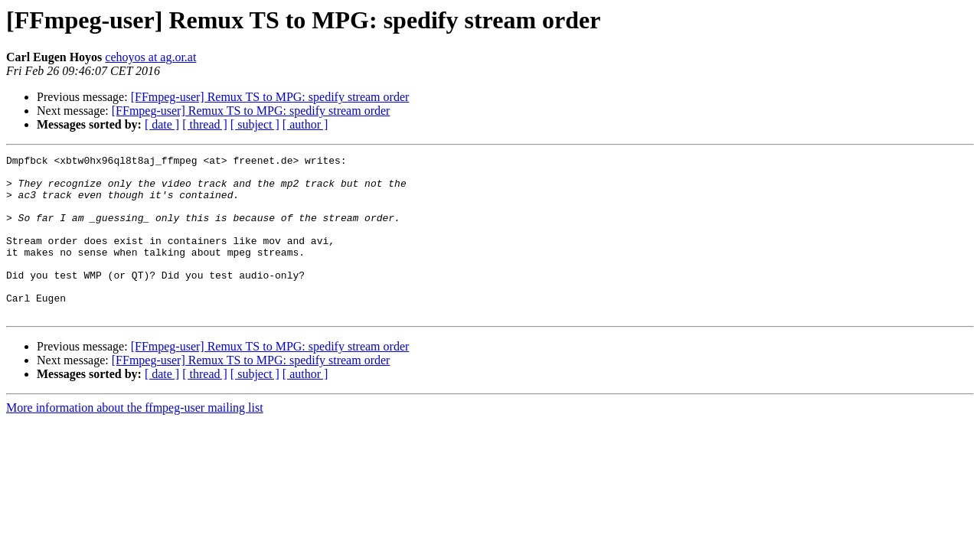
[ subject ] (255, 124)
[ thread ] (205, 124)
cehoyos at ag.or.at (150, 57)
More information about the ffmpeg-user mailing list (135, 440)
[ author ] (305, 124)
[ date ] (162, 124)
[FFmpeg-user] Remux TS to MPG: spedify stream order (270, 97)
